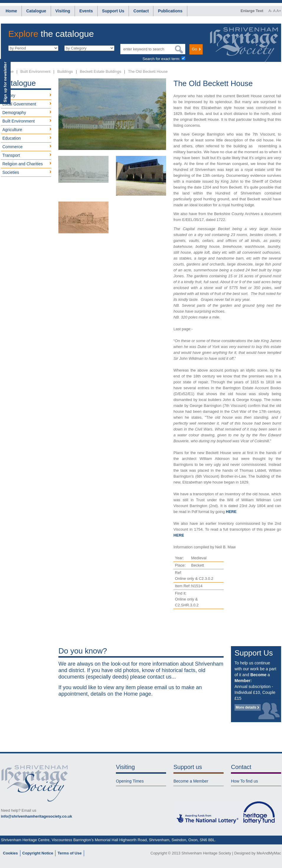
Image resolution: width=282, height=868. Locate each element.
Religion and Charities (23, 164)
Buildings (65, 71)
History (9, 95)
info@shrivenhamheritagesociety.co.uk (36, 816)
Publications (170, 11)
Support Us (113, 11)
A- (270, 11)
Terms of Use (69, 853)
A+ (279, 11)
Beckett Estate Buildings (101, 71)
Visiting (63, 11)
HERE (231, 512)
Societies (11, 172)
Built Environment (35, 71)
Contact (141, 11)
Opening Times (130, 781)
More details (246, 707)
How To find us (245, 781)
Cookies (10, 853)
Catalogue (36, 11)
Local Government (19, 104)
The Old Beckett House (148, 71)
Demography (14, 113)
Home (11, 11)
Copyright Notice (38, 853)
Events (86, 11)
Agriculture (12, 130)
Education (12, 138)
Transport (11, 155)
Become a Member (191, 781)
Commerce (12, 147)
